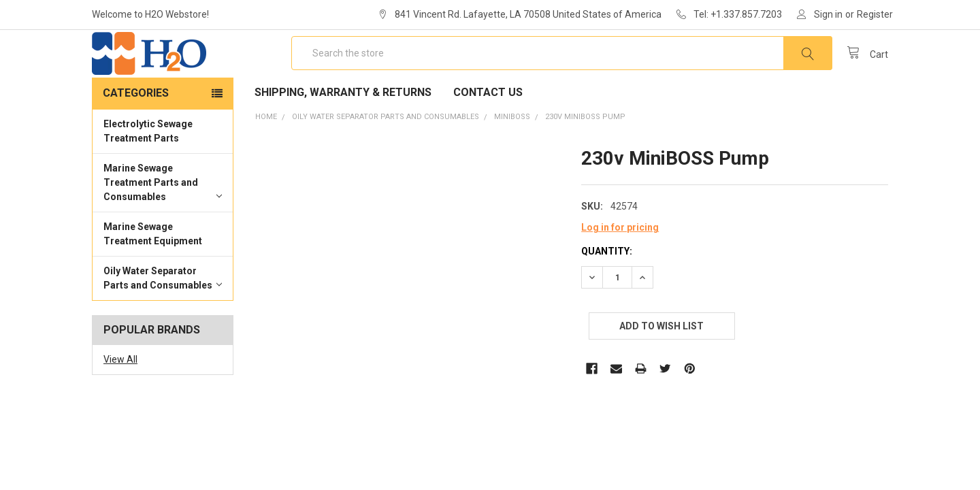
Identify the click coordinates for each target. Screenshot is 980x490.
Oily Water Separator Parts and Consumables (163, 317)
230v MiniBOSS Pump (585, 156)
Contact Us (488, 132)
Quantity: (607, 291)
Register (875, 14)
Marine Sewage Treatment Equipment (153, 273)
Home (266, 156)
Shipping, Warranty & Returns (343, 132)
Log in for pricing (620, 267)
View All (120, 399)
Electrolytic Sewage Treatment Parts (148, 170)
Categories (136, 132)
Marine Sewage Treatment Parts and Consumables (163, 222)
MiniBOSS (512, 156)
